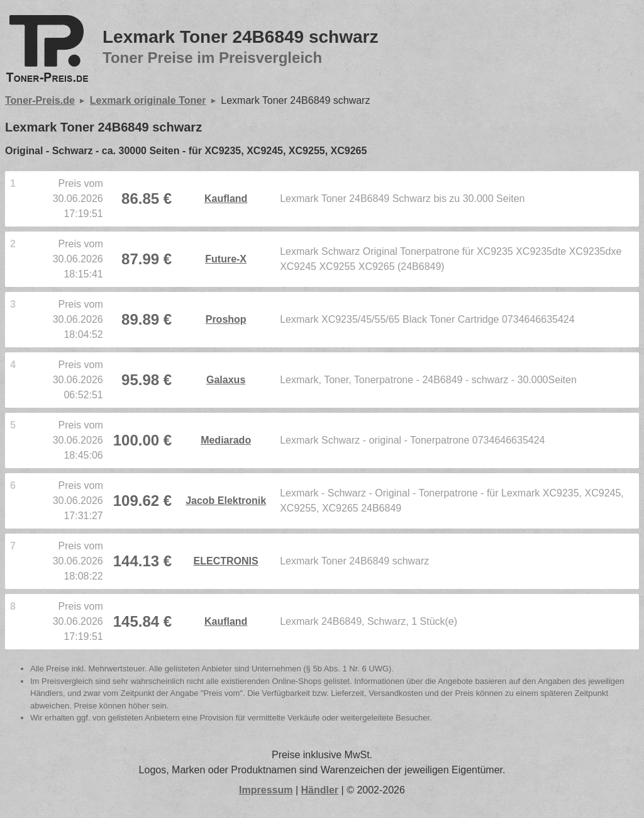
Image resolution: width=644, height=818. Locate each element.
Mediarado (226, 440)
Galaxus (226, 380)
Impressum (266, 790)
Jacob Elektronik (226, 501)
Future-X (226, 259)
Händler (320, 790)
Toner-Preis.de (40, 100)
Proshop (226, 319)
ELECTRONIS (226, 561)
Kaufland (226, 199)
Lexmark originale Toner (148, 100)
